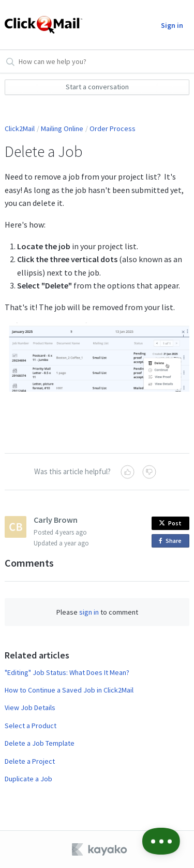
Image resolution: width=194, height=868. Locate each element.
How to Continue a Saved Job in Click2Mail (69, 690)
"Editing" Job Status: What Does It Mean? (67, 672)
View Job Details (30, 708)
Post (170, 523)
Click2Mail (20, 128)
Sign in (172, 25)
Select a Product (31, 726)
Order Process (113, 128)
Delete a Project (30, 761)
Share (172, 541)
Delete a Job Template (40, 743)
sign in (89, 612)
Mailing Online (62, 128)
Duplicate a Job (28, 779)
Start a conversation (97, 87)
